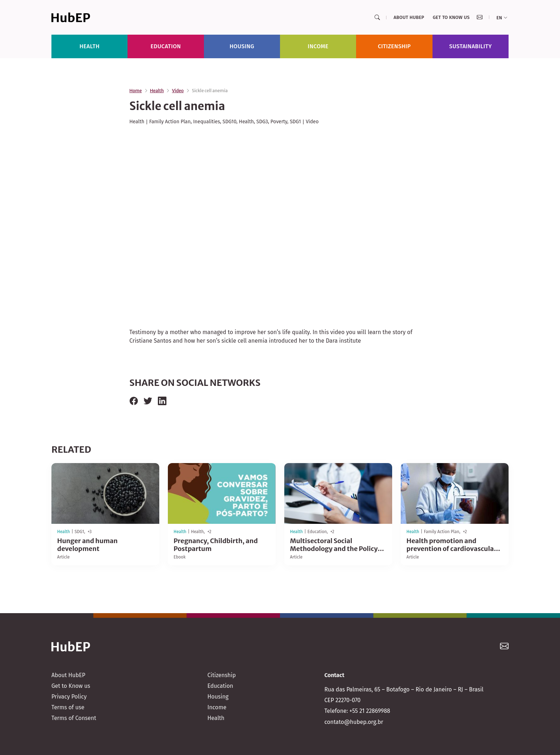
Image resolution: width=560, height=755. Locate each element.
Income (318, 46)
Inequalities (207, 122)
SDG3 (262, 122)
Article (63, 557)
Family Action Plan (170, 122)
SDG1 (295, 122)
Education (166, 46)
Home (136, 91)
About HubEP (409, 17)
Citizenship (394, 46)
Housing (242, 46)
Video (178, 91)
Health (89, 46)
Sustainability (471, 46)
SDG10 (229, 122)
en (502, 18)
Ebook (180, 557)
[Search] (377, 18)
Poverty (279, 122)
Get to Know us (451, 17)
